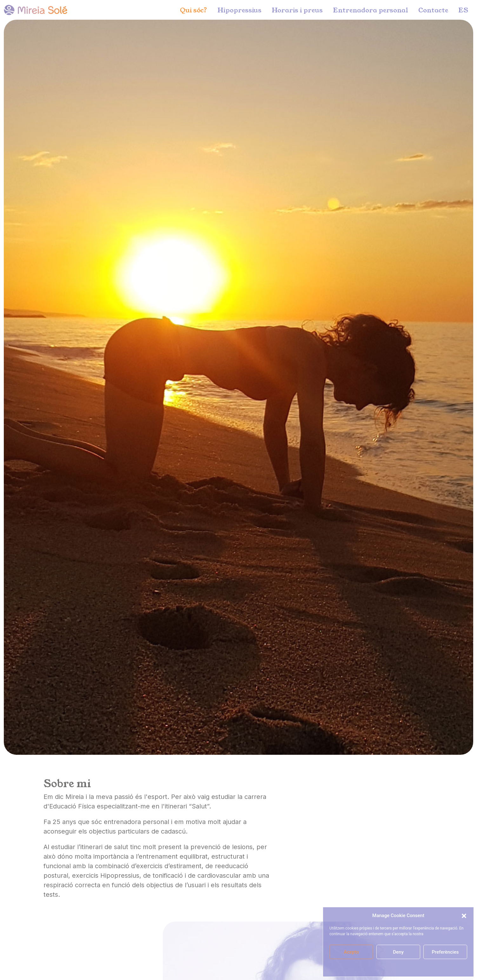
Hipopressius (239, 10)
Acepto (351, 952)
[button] (464, 916)
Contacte (433, 10)
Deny (398, 952)
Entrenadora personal (371, 10)
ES (463, 10)
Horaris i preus (297, 10)
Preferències (445, 952)
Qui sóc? (194, 10)
